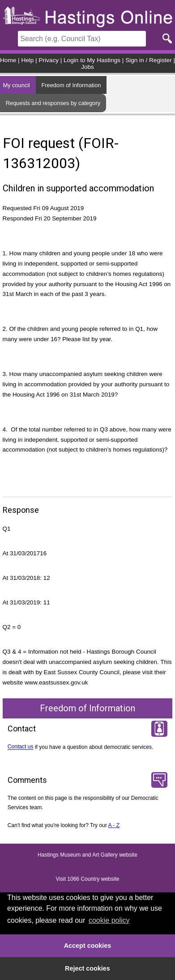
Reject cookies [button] (87, 968)
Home (8, 60)
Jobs (87, 67)
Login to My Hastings (92, 60)
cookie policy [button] (109, 920)
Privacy (49, 60)
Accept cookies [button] (88, 946)
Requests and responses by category (53, 103)
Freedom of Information (71, 85)
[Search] (82, 39)
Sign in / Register (149, 60)
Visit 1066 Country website (88, 879)
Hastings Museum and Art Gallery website (87, 855)
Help (27, 60)
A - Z (114, 825)
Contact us (21, 747)
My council (16, 85)
